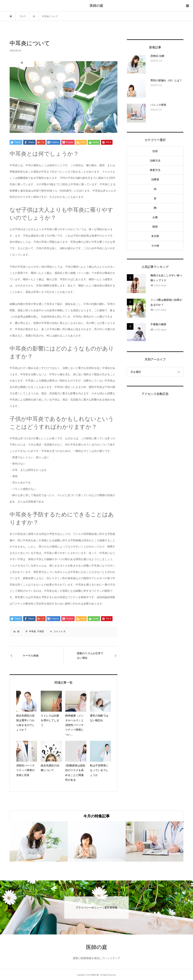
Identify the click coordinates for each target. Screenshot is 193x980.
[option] (39, 841)
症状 (155, 151)
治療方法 (155, 161)
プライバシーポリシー (89, 908)
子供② (41, 631)
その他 (155, 246)
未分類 (155, 236)
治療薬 (155, 179)
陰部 (155, 227)
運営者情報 (111, 908)
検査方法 (155, 170)
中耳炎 (32, 631)
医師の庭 (96, 6)
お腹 (155, 217)
